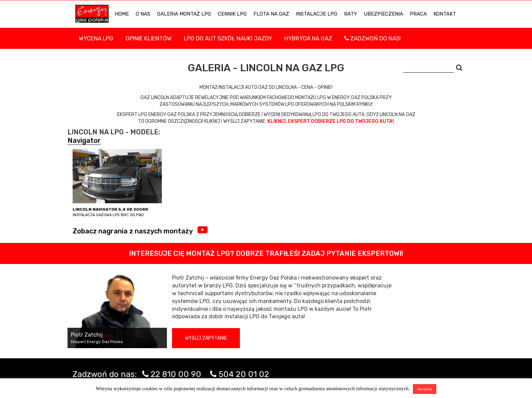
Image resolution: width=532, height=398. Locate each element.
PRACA (418, 14)
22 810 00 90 (176, 374)
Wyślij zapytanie (206, 338)
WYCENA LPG (96, 38)
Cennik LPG (232, 14)
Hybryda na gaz (308, 38)
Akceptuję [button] (425, 389)
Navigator (84, 140)
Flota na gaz (271, 14)
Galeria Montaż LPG (184, 14)
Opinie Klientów (149, 38)
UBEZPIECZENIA (383, 14)
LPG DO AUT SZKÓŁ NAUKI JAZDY (228, 38)
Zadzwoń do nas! (373, 38)
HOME (122, 14)
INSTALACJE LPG (317, 14)
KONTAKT (445, 14)
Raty (350, 14)
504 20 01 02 (244, 374)
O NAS (143, 14)
